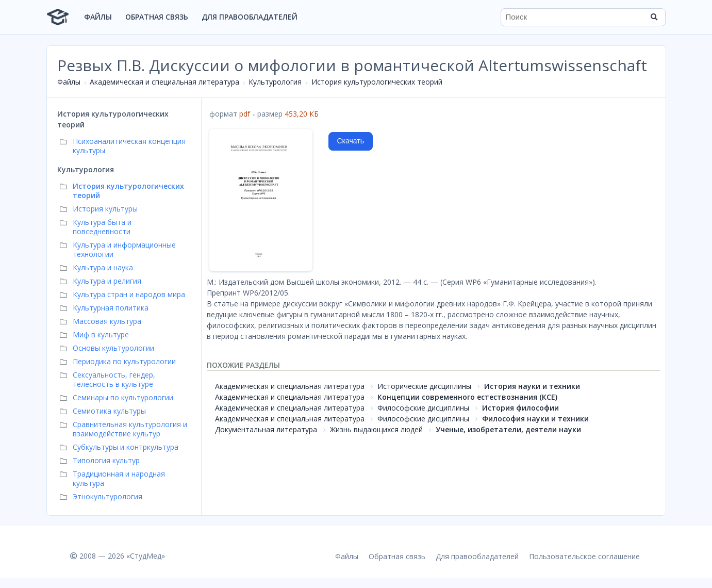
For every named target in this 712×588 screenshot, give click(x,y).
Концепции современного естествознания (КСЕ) (467, 397)
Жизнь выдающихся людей (376, 429)
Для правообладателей (250, 17)
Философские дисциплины (423, 408)
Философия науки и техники (535, 419)
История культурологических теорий (377, 82)
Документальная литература (266, 429)
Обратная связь (157, 17)
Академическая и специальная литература (164, 82)
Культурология (275, 82)
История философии (520, 408)
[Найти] (654, 17)
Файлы (98, 17)
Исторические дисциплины (424, 386)
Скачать (351, 141)
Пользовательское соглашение (584, 556)
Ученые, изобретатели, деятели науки (508, 429)
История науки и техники (532, 386)
